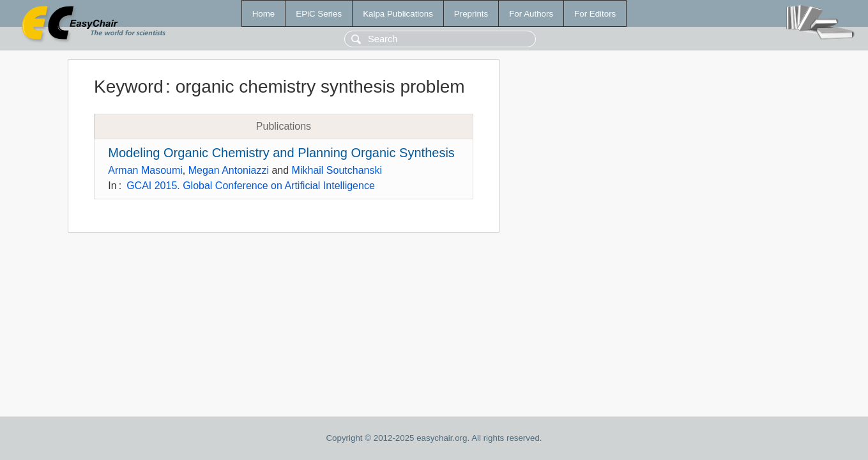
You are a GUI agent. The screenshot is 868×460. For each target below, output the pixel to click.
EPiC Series (319, 14)
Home (264, 14)
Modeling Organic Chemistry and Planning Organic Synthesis (281, 153)
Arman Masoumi (145, 170)
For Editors (595, 14)
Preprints (471, 14)
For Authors (531, 14)
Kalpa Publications (398, 14)
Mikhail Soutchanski (337, 170)
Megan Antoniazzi (229, 170)
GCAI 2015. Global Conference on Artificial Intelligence (251, 186)
